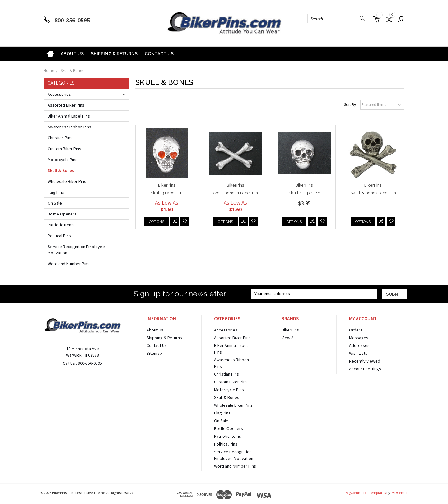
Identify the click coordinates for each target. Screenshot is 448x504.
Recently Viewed (365, 361)
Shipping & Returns (114, 54)
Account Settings (365, 369)
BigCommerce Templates (366, 493)
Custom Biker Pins (64, 149)
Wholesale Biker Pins (67, 181)
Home (49, 70)
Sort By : (351, 105)
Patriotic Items (61, 225)
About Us (72, 54)
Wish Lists (358, 353)
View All (289, 338)
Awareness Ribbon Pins (69, 127)
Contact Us (159, 54)
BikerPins (290, 330)
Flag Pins (56, 192)
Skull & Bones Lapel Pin (373, 193)
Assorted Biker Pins (66, 105)
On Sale (55, 203)
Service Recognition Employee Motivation (76, 250)
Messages (359, 338)
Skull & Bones (72, 70)
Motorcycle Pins (63, 160)
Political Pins (59, 236)
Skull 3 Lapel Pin (167, 193)
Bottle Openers (62, 214)
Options (157, 222)
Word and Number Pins (69, 264)
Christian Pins (60, 138)
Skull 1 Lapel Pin (304, 193)
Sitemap (154, 353)
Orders (356, 330)
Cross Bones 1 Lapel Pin (236, 193)
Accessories (59, 94)
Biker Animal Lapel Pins (69, 116)
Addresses (359, 345)
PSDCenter (399, 493)
